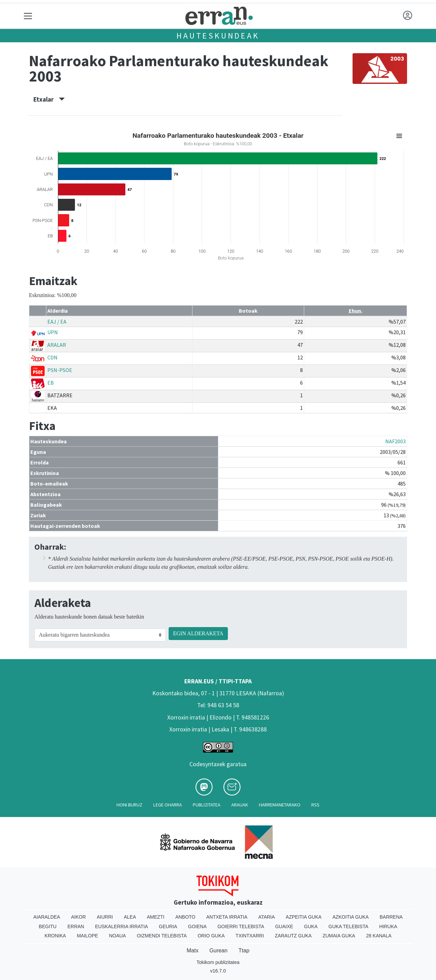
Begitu (48, 926)
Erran (76, 926)
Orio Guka (211, 936)
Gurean (219, 951)
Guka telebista (348, 926)
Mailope (88, 936)
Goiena (197, 926)
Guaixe (284, 926)
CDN (52, 357)
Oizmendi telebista (162, 936)
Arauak (240, 805)
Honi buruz (129, 805)
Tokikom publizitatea (218, 962)
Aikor (78, 917)
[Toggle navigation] (28, 16)
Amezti (155, 917)
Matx (193, 951)
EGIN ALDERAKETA (198, 633)
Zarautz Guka (293, 936)
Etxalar (49, 99)
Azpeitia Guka (304, 917)
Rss (315, 805)
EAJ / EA (57, 322)
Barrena (391, 917)
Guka (311, 926)
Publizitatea (207, 805)
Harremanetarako (280, 805)
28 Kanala (379, 936)
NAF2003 (395, 441)
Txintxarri (250, 936)
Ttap (244, 951)
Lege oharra (168, 805)
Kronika (55, 936)
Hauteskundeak (218, 36)
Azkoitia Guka (351, 917)
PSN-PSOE (60, 370)
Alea (130, 917)
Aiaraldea (47, 917)
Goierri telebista (241, 926)
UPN (53, 332)
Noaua (118, 936)
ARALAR (57, 345)
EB (51, 383)
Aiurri (105, 917)
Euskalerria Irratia (121, 926)
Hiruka (388, 926)
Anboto (185, 917)
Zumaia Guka (339, 936)
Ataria (267, 917)
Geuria (168, 926)
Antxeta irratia (227, 917)
